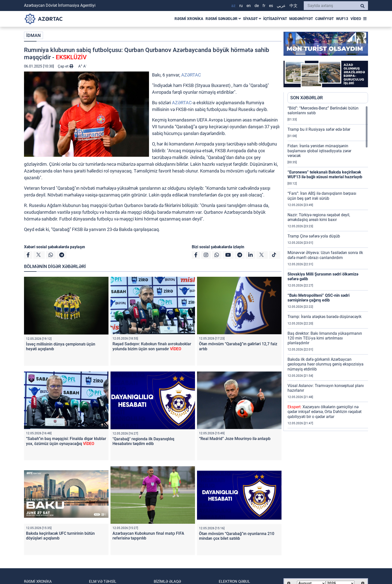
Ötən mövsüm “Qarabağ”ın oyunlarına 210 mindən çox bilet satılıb (237, 536)
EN (249, 6)
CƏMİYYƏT (324, 19)
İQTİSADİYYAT (275, 19)
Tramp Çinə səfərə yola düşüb (314, 236)
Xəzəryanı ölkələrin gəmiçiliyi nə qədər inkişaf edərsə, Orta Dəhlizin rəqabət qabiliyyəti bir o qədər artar (324, 412)
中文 (293, 6)
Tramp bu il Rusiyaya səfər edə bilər (319, 129)
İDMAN (33, 35)
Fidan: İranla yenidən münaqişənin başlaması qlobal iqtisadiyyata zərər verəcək (319, 151)
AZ (233, 6)
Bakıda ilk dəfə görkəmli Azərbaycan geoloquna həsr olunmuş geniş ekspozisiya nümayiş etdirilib (325, 364)
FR (264, 6)
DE (257, 6)
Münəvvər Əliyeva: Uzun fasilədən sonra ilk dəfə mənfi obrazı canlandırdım (325, 255)
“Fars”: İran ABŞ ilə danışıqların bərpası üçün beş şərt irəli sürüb (322, 196)
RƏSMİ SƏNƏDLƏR (223, 19)
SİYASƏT (252, 19)
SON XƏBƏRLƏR (306, 98)
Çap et (65, 66)
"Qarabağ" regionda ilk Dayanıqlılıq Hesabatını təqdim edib (143, 441)
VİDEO (356, 19)
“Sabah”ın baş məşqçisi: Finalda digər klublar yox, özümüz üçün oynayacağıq (66, 441)
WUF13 (342, 19)
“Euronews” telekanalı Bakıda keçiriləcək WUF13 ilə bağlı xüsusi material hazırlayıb (325, 174)
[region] (328, 268)
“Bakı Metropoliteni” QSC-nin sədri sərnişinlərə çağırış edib (318, 298)
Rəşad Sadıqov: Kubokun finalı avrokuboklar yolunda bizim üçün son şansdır (152, 346)
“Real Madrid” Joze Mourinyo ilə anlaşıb (235, 439)
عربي (281, 6)
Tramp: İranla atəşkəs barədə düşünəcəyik (324, 317)
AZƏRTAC (191, 75)
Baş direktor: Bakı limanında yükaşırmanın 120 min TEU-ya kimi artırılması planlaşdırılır (325, 338)
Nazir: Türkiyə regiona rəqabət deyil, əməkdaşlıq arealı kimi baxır (319, 217)
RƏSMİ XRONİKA (189, 19)
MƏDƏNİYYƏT (301, 19)
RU (241, 6)
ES (271, 6)
